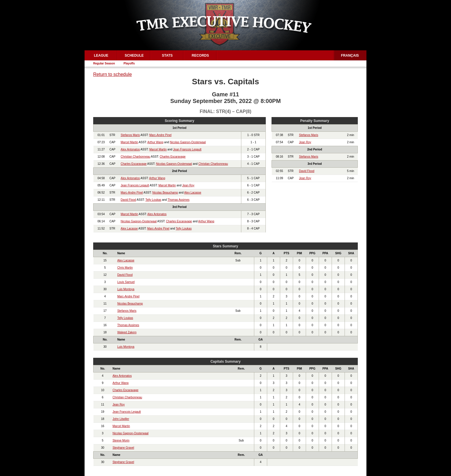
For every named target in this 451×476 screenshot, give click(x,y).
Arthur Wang (155, 142)
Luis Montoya (126, 289)
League (101, 56)
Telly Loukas (153, 200)
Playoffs (129, 63)
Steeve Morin (121, 440)
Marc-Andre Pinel (160, 135)
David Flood (128, 200)
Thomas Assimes (179, 200)
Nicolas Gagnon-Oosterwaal (188, 142)
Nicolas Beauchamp (165, 193)
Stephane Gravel (123, 448)
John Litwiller (121, 419)
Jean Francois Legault (187, 149)
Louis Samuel (126, 282)
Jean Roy (188, 185)
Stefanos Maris (130, 135)
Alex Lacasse (193, 193)
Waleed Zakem (127, 332)
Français (350, 56)
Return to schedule (112, 74)
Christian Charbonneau (136, 157)
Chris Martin (125, 268)
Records (200, 56)
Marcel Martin (130, 142)
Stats (167, 56)
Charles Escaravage (173, 157)
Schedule (134, 56)
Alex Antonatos (130, 149)
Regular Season (104, 63)
